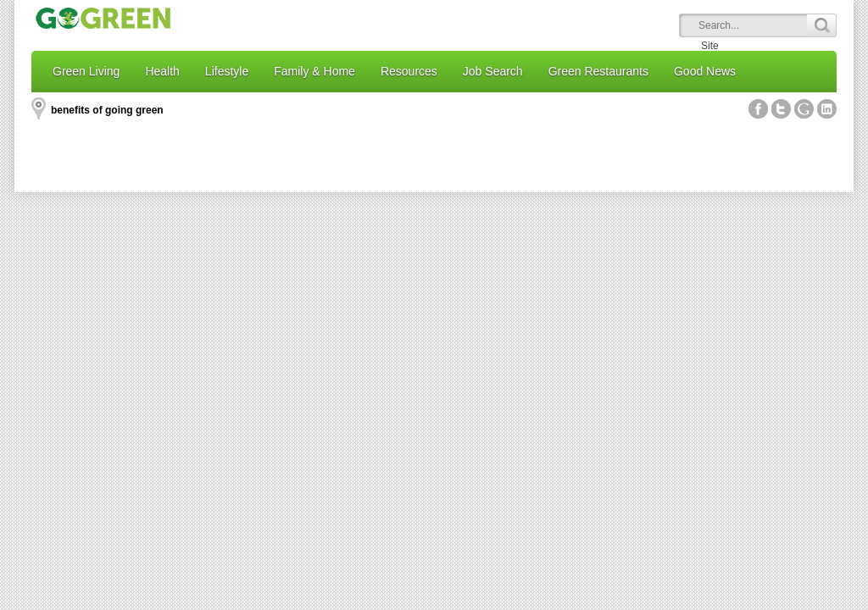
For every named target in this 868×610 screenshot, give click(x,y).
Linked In (827, 109)
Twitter (781, 109)
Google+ (804, 109)
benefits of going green (107, 110)
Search (821, 25)
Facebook (758, 109)
